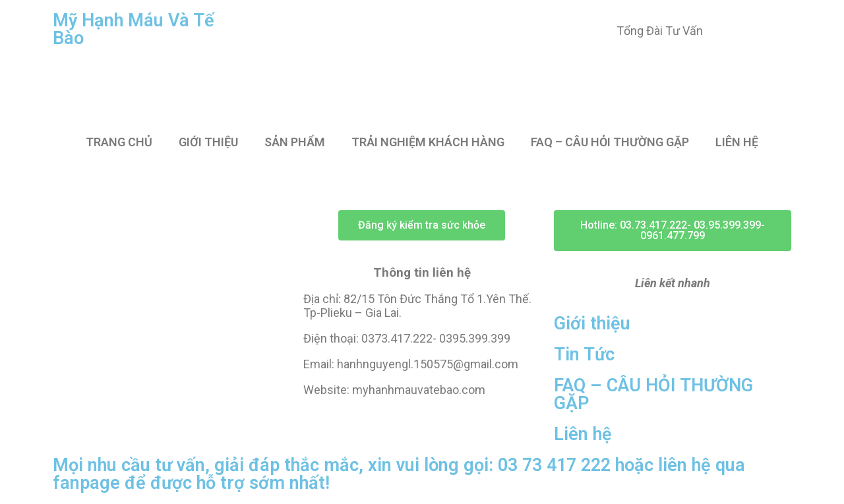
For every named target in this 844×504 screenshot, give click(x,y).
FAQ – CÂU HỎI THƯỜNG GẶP (610, 142)
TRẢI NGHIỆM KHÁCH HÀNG (428, 142)
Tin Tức (584, 354)
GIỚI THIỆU (208, 142)
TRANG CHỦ (119, 142)
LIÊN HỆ (737, 142)
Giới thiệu (592, 323)
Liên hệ (583, 434)
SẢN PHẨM (295, 142)
